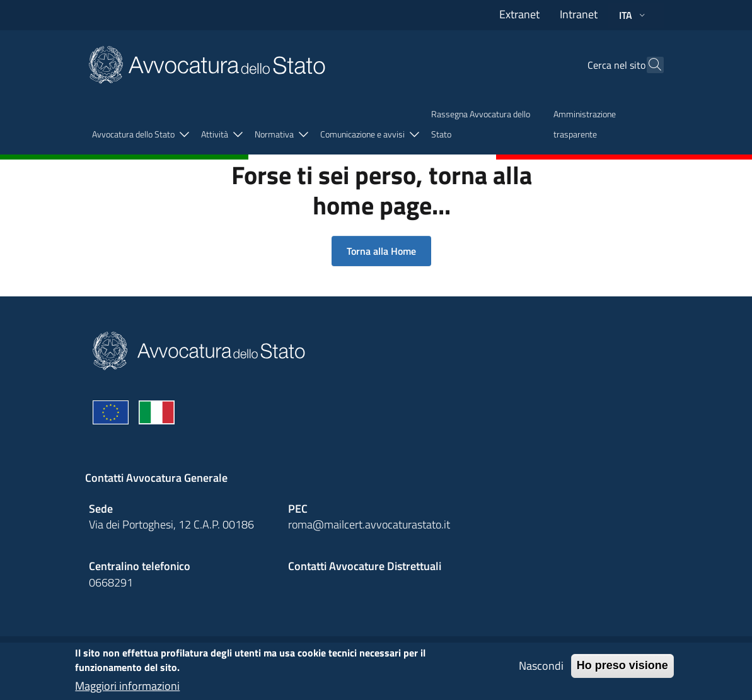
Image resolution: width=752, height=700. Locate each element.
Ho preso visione (622, 668)
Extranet (519, 14)
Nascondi (541, 669)
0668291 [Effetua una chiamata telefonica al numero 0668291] (111, 582)
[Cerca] (649, 65)
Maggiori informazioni (127, 689)
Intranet (579, 14)
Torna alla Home (381, 251)
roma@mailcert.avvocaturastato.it (369, 524)
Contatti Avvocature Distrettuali (365, 566)
